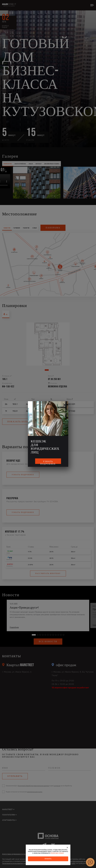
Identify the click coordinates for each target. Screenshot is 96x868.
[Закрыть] (68, 847)
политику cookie (57, 853)
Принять (48, 859)
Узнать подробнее (48, 462)
